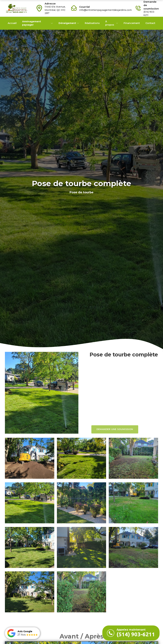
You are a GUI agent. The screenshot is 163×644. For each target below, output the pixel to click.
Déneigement (67, 23)
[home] (17, 8)
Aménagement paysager (32, 23)
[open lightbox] (42, 393)
